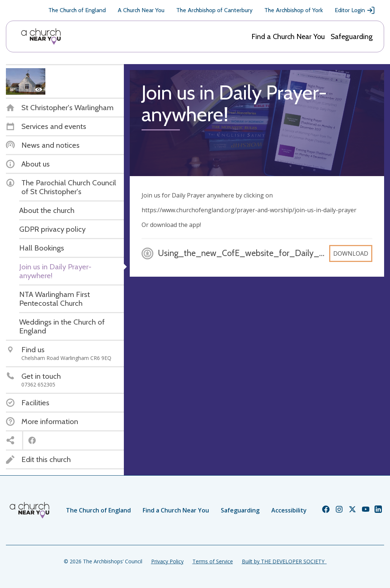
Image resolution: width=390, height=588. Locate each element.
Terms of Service (213, 561)
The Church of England (77, 10)
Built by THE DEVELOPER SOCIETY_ (284, 561)
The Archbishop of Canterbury (214, 10)
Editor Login (355, 10)
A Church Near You (141, 10)
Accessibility (289, 510)
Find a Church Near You (288, 36)
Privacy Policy (167, 561)
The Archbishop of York (294, 10)
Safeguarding (352, 36)
